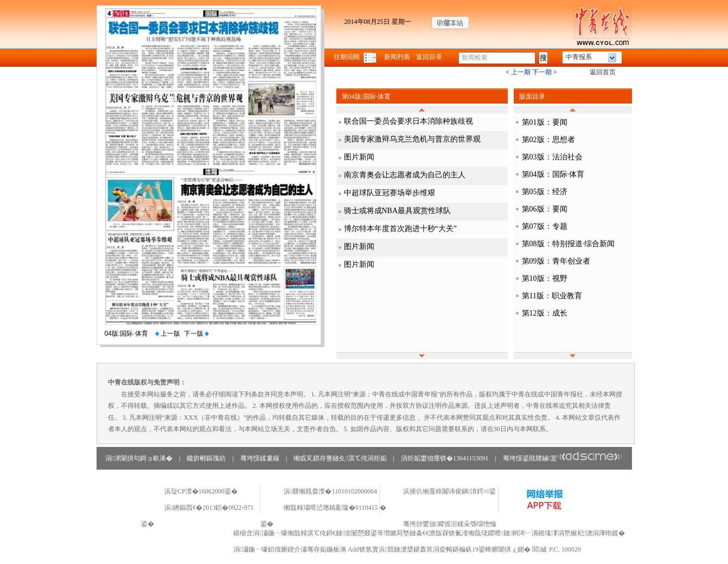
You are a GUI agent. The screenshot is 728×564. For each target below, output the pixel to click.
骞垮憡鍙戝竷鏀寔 (563, 458)
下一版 (196, 334)
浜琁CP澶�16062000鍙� (201, 491)
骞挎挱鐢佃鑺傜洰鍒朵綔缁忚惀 (450, 524)
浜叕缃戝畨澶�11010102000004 (330, 491)
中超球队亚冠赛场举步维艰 (389, 193)
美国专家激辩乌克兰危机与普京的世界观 (412, 139)
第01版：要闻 (545, 122)
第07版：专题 (545, 226)
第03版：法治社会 (552, 157)
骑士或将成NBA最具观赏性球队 (398, 211)
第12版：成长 (545, 313)
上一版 (168, 334)
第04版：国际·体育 (553, 174)
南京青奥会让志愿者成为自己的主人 (405, 175)
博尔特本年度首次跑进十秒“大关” (400, 229)
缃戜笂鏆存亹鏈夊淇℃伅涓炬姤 (340, 458)
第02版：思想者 (548, 140)
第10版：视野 (545, 278)
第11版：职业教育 (552, 296)
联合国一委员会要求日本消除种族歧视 (408, 121)
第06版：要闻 (545, 209)
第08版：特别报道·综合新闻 (569, 244)
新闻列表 (397, 57)
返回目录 (429, 57)
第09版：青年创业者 (556, 261)
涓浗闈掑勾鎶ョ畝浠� (139, 458)
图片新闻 (359, 157)
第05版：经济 (545, 192)
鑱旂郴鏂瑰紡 (206, 458)
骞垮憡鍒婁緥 (260, 458)
